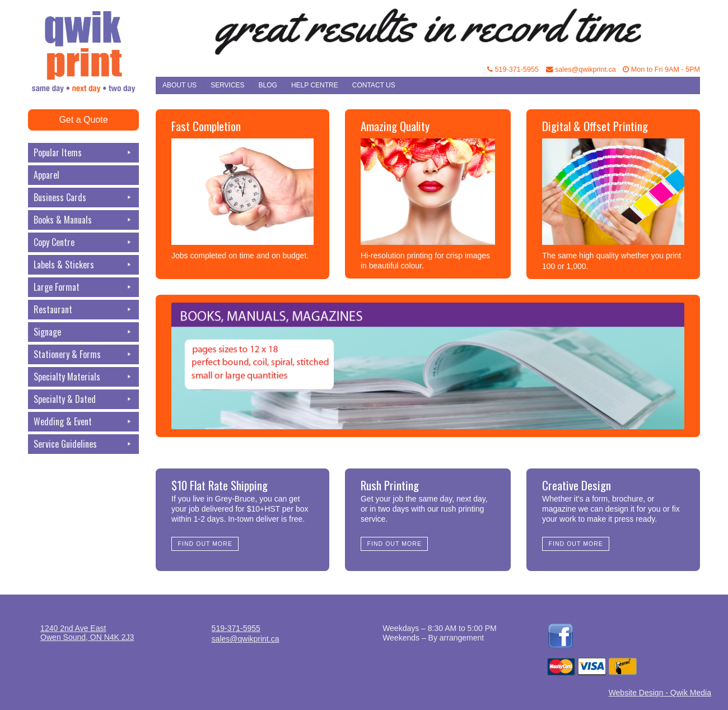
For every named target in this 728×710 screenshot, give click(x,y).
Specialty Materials (83, 377)
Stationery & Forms (83, 354)
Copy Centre (83, 242)
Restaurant (83, 310)
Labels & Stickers (83, 265)
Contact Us (374, 85)
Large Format (83, 287)
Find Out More (205, 544)
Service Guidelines (83, 444)
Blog (268, 85)
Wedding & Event (83, 422)
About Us (179, 85)
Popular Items (83, 153)
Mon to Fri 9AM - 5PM (661, 69)
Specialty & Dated (83, 399)
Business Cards (83, 198)
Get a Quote (83, 120)
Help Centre (315, 85)
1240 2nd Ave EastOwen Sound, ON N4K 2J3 (87, 633)
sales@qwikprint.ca (581, 69)
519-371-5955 (513, 69)
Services (227, 85)
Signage (83, 332)
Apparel (46, 175)
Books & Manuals (83, 220)
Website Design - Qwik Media (660, 693)
